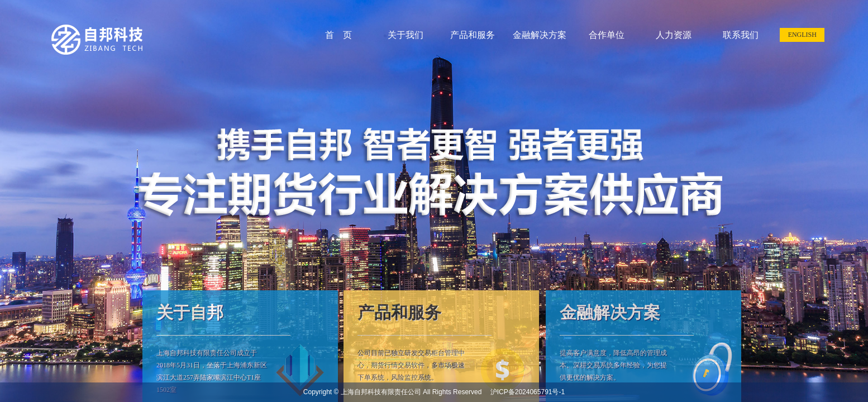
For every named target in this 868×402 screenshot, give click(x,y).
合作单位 (607, 35)
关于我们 (406, 35)
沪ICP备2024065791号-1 (524, 392)
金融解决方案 (540, 35)
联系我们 (741, 35)
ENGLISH (802, 35)
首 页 (338, 35)
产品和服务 (473, 35)
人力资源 (674, 35)
